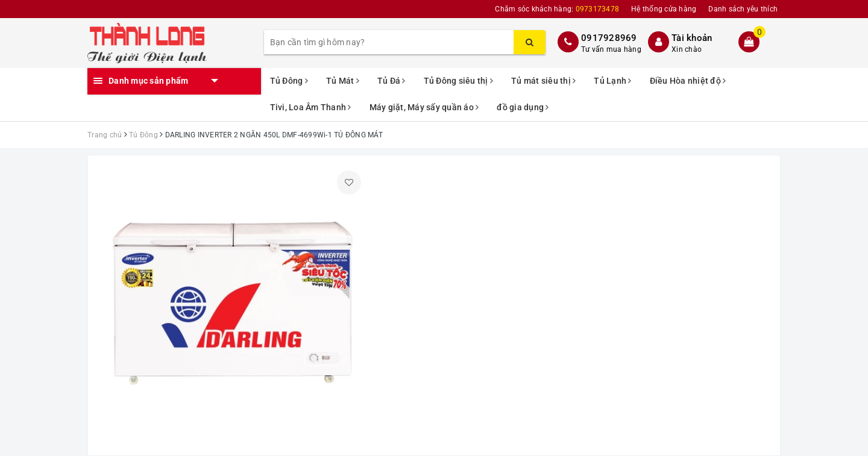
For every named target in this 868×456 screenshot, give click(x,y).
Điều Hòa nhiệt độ (688, 81)
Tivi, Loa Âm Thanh (311, 107)
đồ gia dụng (523, 107)
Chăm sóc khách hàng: (557, 9)
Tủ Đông (289, 81)
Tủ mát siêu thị (543, 81)
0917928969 (609, 38)
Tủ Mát (343, 81)
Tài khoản (692, 38)
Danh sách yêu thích (743, 9)
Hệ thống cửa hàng (664, 9)
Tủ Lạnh (612, 81)
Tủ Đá (392, 81)
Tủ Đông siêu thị (459, 81)
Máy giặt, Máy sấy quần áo (424, 107)
